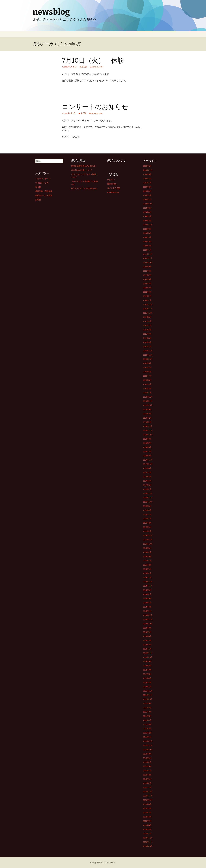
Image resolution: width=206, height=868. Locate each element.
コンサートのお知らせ (95, 107)
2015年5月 (147, 561)
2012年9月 (147, 661)
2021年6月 (147, 330)
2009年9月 (147, 804)
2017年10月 (148, 464)
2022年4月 (147, 288)
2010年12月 (148, 741)
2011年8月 (147, 708)
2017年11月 (148, 460)
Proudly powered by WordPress (103, 862)
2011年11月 (148, 695)
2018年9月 (147, 439)
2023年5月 (147, 237)
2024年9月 (147, 208)
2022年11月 (148, 258)
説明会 (38, 200)
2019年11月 (148, 401)
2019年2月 (147, 418)
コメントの (114, 188)
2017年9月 (147, 468)
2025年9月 (147, 174)
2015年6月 (147, 556)
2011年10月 (148, 699)
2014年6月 (147, 598)
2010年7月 (147, 762)
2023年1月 (147, 250)
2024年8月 (147, 212)
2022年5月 (147, 284)
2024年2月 (147, 221)
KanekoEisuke (98, 67)
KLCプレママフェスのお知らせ (84, 188)
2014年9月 (147, 590)
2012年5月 (147, 678)
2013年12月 (148, 615)
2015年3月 (147, 569)
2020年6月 (147, 372)
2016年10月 (148, 502)
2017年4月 (147, 485)
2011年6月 (147, 716)
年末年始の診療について (82, 170)
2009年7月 (147, 813)
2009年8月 (147, 808)
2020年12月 (148, 351)
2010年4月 (147, 775)
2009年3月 (147, 829)
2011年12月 (148, 691)
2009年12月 (148, 792)
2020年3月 (147, 384)
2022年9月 (147, 267)
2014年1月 (147, 611)
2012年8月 (147, 666)
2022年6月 (147, 279)
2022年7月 (147, 275)
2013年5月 (147, 640)
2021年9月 (147, 317)
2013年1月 (147, 649)
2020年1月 (147, 393)
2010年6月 (147, 766)
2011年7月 (147, 712)
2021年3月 (147, 342)
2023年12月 (148, 225)
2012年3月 (147, 682)
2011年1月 (147, 737)
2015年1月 (147, 577)
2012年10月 (148, 657)
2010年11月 (148, 745)
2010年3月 (147, 779)
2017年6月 (147, 477)
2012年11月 (148, 653)
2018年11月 (148, 430)
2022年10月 (148, 263)
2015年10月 (148, 544)
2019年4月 (147, 414)
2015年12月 (148, 535)
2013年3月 (147, 645)
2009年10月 (148, 800)
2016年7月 (147, 514)
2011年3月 (147, 729)
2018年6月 (147, 447)
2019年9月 (147, 409)
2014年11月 (148, 586)
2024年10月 (148, 204)
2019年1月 (147, 422)
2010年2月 (147, 783)
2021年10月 (148, 313)
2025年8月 (147, 179)
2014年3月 (147, 607)
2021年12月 (148, 305)
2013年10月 (148, 624)
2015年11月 (148, 540)
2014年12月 (148, 582)
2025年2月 (147, 195)
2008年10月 (148, 846)
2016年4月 (147, 523)
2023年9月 (147, 229)
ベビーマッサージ (43, 179)
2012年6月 (147, 674)
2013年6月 (147, 636)
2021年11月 (148, 309)
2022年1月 (147, 300)
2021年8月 (147, 321)
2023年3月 (147, 246)
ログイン (111, 180)
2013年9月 (147, 628)
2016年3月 (147, 527)
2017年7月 (147, 472)
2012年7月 (147, 670)
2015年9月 (147, 548)
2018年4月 (147, 456)
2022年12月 (148, 254)
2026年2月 (147, 166)
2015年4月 (147, 565)
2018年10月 (148, 435)
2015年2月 (147, 573)
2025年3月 (147, 191)
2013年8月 (147, 632)
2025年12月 (148, 170)
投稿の (112, 184)
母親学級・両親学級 (44, 191)
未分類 (84, 67)
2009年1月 (147, 834)
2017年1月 (147, 489)
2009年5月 (147, 821)
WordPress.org (113, 192)
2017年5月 (147, 481)
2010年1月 (147, 787)
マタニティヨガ (42, 183)
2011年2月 (147, 733)
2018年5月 (147, 451)
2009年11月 (148, 796)
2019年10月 (148, 405)
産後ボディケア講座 (44, 195)
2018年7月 (147, 443)
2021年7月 (147, 325)
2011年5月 (147, 720)
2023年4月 (147, 242)
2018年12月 (148, 426)
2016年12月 (148, 493)
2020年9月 (147, 363)
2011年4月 (147, 724)
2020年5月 (147, 376)
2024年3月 (147, 216)
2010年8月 (147, 758)
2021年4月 (147, 338)
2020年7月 (147, 367)
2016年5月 (147, 519)
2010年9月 (147, 754)
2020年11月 (148, 355)
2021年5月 (147, 334)
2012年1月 (147, 687)
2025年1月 (147, 200)
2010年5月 (147, 771)
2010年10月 (148, 750)
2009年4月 (147, 825)
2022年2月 (147, 296)
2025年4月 (147, 187)
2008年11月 (148, 842)
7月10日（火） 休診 (93, 61)
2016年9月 (147, 506)
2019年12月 (148, 397)
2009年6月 (147, 817)
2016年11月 (148, 498)
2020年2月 (147, 388)
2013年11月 (148, 619)
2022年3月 (147, 292)
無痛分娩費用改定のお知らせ (83, 166)
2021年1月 (147, 346)
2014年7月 (147, 594)
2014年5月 (147, 603)
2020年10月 (148, 359)
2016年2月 (147, 531)
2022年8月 (147, 271)
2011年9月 (147, 703)
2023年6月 (147, 233)
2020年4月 (147, 380)
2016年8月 (147, 510)
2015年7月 (147, 552)
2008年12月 (148, 838)
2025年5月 (147, 183)
